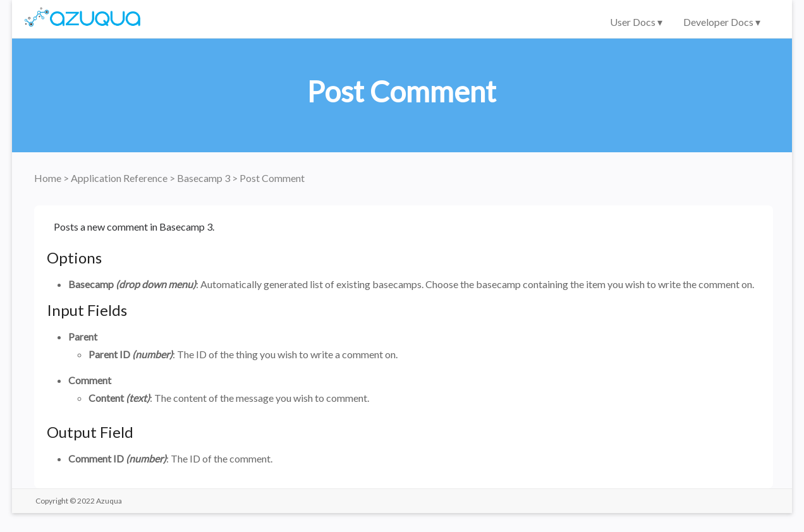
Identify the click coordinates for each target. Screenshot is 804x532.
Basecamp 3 (204, 178)
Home (49, 178)
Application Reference (120, 178)
